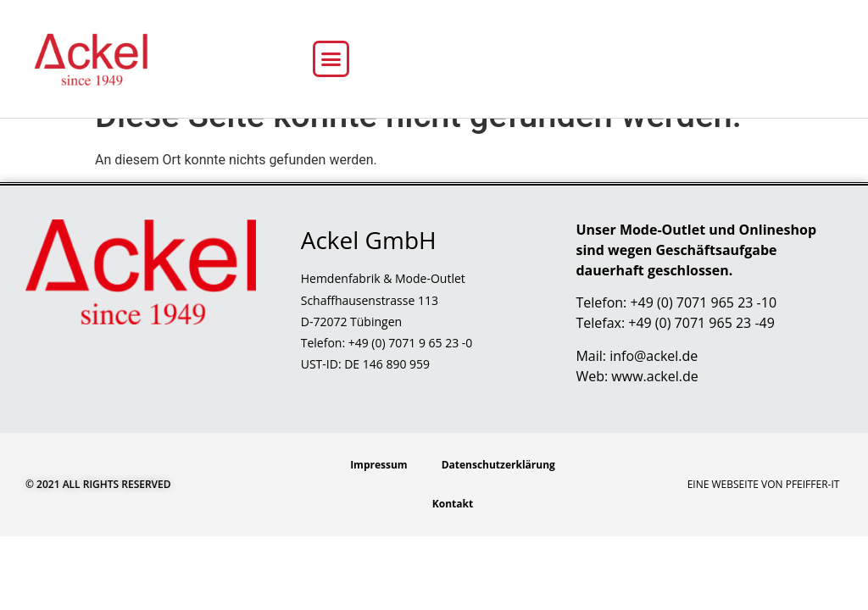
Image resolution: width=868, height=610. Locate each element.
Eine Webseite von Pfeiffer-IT (764, 515)
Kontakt (453, 534)
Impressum (379, 495)
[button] (331, 59)
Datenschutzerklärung (498, 495)
